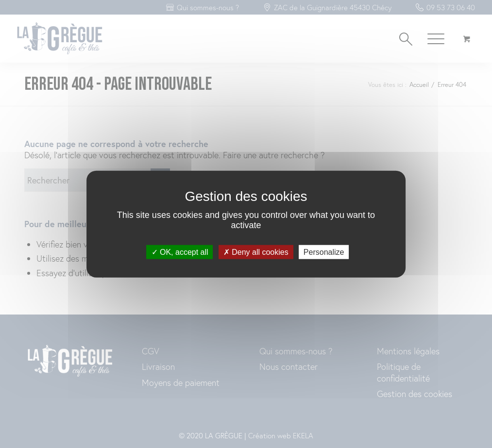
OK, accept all (180, 252)
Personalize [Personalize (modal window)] (324, 252)
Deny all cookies (256, 252)
